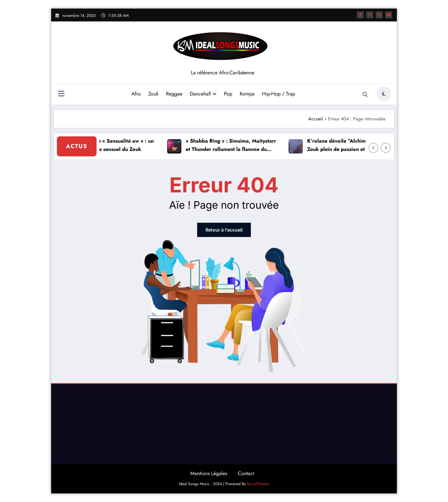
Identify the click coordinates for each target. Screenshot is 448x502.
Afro (136, 94)
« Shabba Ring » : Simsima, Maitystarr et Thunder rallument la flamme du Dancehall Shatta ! (232, 145)
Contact (246, 473)
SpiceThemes (258, 484)
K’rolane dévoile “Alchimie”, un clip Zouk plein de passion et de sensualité (354, 145)
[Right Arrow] (386, 148)
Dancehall (203, 94)
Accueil (316, 119)
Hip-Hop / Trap (279, 94)
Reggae (174, 94)
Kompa (247, 94)
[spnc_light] (384, 94)
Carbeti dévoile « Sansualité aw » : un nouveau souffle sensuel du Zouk (110, 145)
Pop (228, 94)
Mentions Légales (209, 473)
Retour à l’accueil (224, 230)
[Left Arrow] (373, 148)
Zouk (153, 94)
